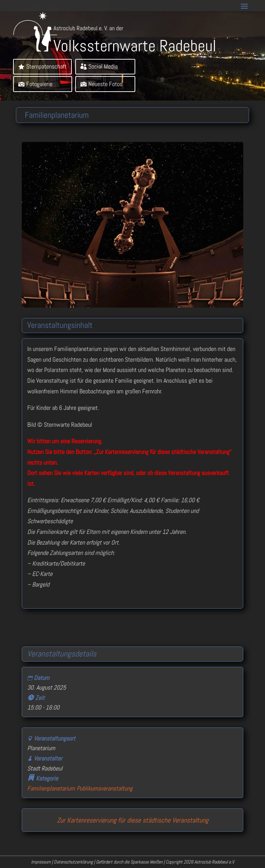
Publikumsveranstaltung (105, 788)
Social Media (103, 66)
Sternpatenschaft (46, 66)
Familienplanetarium (51, 788)
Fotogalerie (39, 84)
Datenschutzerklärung (73, 862)
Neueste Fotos (105, 84)
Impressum (41, 862)
